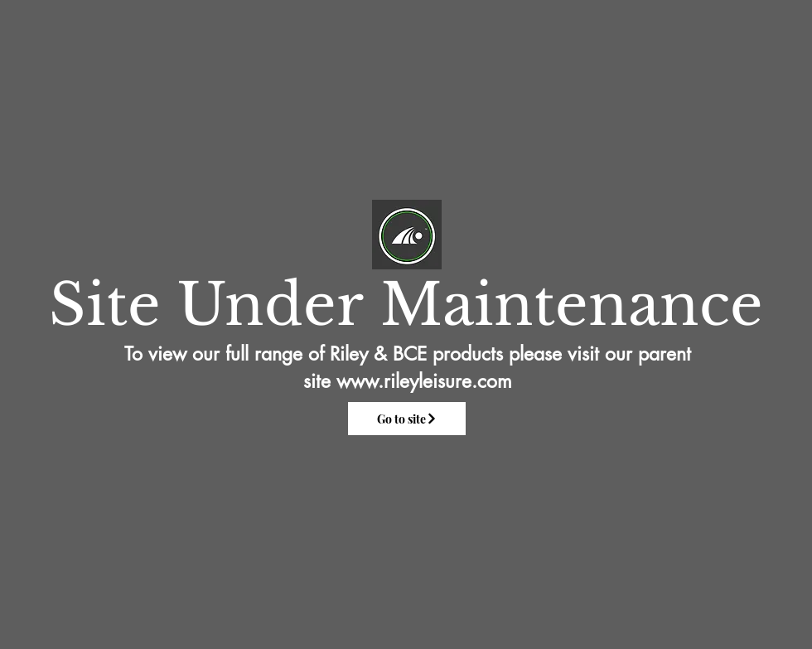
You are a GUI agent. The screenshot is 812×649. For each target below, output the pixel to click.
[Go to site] (407, 419)
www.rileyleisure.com (424, 381)
